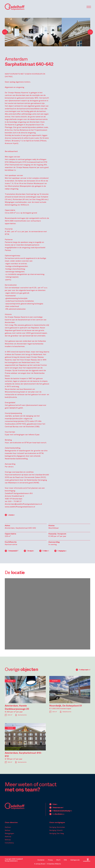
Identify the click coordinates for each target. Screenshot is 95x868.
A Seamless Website (54, 864)
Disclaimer (41, 860)
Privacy (50, 860)
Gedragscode (75, 860)
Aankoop (8, 836)
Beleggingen (9, 833)
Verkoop (8, 840)
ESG (65, 860)
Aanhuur (8, 827)
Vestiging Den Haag (57, 833)
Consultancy (9, 843)
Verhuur (8, 830)
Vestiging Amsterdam (57, 827)
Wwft (58, 860)
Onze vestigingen (57, 822)
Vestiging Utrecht (56, 830)
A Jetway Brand (40, 864)
